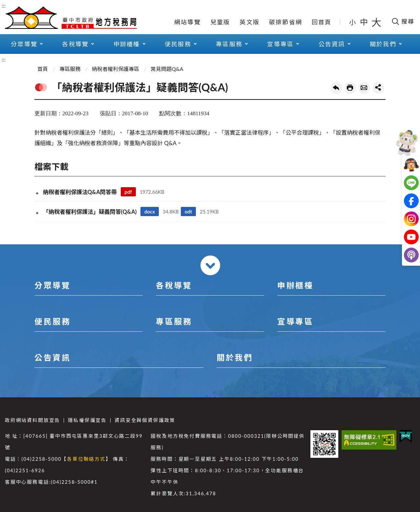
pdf (128, 192)
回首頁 (322, 22)
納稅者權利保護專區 (115, 69)
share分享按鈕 (378, 88)
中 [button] (365, 22)
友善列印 (350, 88)
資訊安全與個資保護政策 (145, 420)
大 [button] (376, 22)
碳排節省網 (286, 22)
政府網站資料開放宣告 (32, 420)
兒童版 (220, 22)
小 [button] (353, 22)
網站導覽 (188, 22)
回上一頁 (336, 88)
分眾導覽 (24, 44)
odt (189, 211)
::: (4, 5)
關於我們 (383, 44)
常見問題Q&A (167, 69)
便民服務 (178, 44)
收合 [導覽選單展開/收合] (210, 265)
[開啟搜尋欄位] (403, 21)
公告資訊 (332, 44)
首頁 (43, 69)
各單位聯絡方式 (86, 459)
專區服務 (229, 44)
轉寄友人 (364, 88)
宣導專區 (280, 44)
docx (150, 211)
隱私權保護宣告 (87, 420)
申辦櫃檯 (127, 44)
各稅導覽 (75, 44)
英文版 (250, 22)
